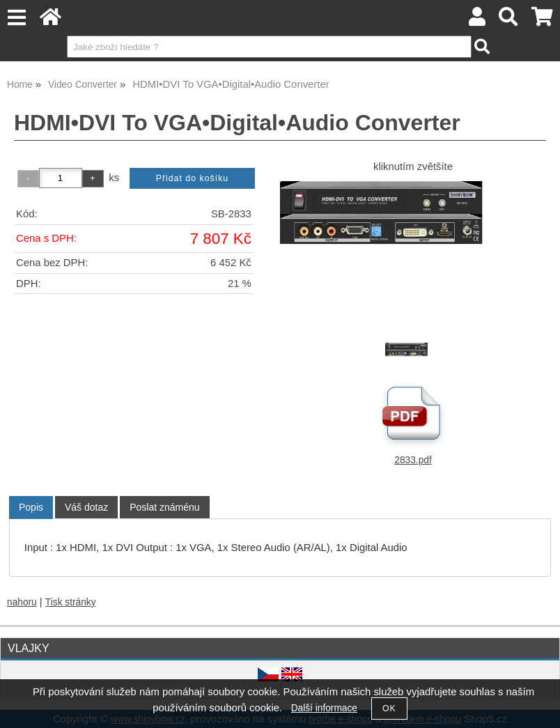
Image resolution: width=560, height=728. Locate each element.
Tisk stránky (71, 602)
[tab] (31, 508)
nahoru (22, 602)
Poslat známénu (164, 507)
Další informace (324, 708)
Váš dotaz (86, 507)
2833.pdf (413, 460)
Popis (31, 507)
